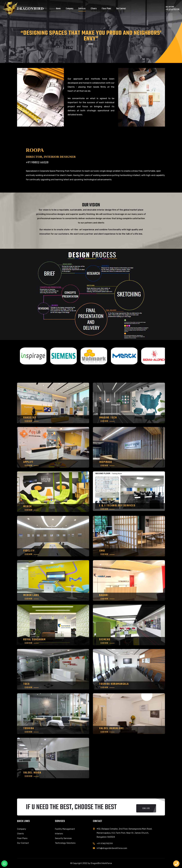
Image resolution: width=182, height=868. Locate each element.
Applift (28, 462)
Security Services (63, 838)
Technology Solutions (65, 843)
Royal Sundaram (35, 640)
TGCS (26, 684)
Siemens (105, 640)
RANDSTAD (30, 418)
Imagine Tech (108, 418)
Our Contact (121, 9)
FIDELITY (29, 551)
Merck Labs (31, 595)
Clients (94, 9)
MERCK (28, 506)
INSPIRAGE (106, 462)
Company (70, 9)
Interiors (59, 834)
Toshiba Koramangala (114, 684)
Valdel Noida (32, 773)
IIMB (102, 551)
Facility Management (65, 829)
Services (82, 9)
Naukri (104, 595)
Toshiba (29, 728)
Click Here (29, 421)
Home (58, 9)
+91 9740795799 (105, 844)
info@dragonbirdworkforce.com (112, 848)
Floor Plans (106, 9)
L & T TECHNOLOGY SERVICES (117, 506)
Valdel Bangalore (112, 728)
